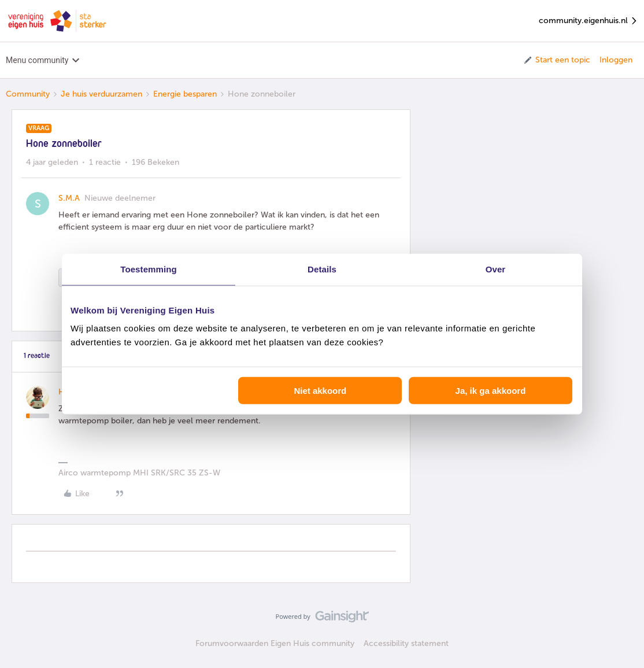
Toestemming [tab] (149, 269)
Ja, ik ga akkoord (491, 391)
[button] (556, 60)
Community (28, 94)
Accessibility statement (406, 643)
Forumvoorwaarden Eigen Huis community (275, 643)
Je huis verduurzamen (101, 94)
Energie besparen (185, 94)
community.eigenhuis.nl (589, 21)
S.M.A (69, 198)
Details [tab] (322, 269)
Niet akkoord (320, 391)
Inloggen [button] (616, 60)
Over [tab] (496, 269)
